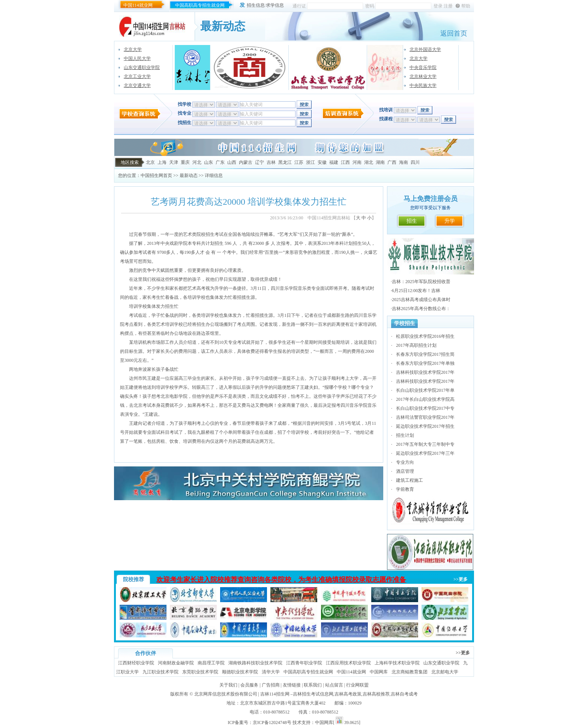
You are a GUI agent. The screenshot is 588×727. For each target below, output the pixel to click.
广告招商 (271, 685)
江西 (345, 162)
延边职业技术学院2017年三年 (425, 453)
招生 (412, 221)
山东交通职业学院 (142, 67)
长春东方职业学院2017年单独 (425, 363)
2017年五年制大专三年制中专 (425, 444)
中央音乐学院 (423, 67)
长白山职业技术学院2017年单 (425, 390)
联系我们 (313, 685)
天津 (174, 162)
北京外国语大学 (425, 49)
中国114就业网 (138, 5)
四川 (415, 162)
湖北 (369, 162)
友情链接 (292, 685)
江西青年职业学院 (304, 663)
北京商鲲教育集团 (409, 672)
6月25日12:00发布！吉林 (416, 291)
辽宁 (259, 162)
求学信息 (275, 5)
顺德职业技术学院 (240, 672)
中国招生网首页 (156, 175)
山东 (208, 162)
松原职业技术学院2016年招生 (425, 336)
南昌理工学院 (211, 663)
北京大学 (133, 49)
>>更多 (460, 579)
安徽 (322, 162)
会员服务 (249, 685)
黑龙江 (285, 162)
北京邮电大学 (445, 672)
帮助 (466, 6)
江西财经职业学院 (136, 663)
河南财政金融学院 (176, 663)
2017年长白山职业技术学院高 (425, 399)
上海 (162, 162)
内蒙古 (246, 162)
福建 (334, 162)
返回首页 (454, 33)
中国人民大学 (137, 58)
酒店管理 (405, 471)
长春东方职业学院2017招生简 (425, 354)
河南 (357, 162)
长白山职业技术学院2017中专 (425, 408)
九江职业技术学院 (160, 672)
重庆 (185, 162)
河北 (197, 162)
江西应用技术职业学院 (348, 663)
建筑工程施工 (409, 480)
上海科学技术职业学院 (397, 663)
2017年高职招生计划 (416, 345)
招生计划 (405, 435)
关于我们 (228, 685)
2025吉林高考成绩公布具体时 (421, 300)
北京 (150, 162)
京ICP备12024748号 (272, 723)
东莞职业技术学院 (200, 672)
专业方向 (405, 462)
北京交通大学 (137, 85)
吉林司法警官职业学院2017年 (425, 417)
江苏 (299, 162)
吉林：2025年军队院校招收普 (421, 282)
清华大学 (271, 672)
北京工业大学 (137, 76)
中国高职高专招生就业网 (200, 5)
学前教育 (405, 489)
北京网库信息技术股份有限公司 (226, 694)
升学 (450, 221)
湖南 (380, 162)
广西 (392, 162)
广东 (220, 162)
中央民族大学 (423, 85)
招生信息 (256, 5)
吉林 (271, 162)
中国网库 (379, 672)
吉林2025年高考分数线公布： (421, 309)
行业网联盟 (357, 685)
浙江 (310, 162)
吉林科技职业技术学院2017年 (425, 372)
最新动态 (189, 175)
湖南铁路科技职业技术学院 (255, 663)
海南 (403, 162)
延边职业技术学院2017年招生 (425, 426)
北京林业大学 (423, 76)
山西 (232, 162)
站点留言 (334, 685)
